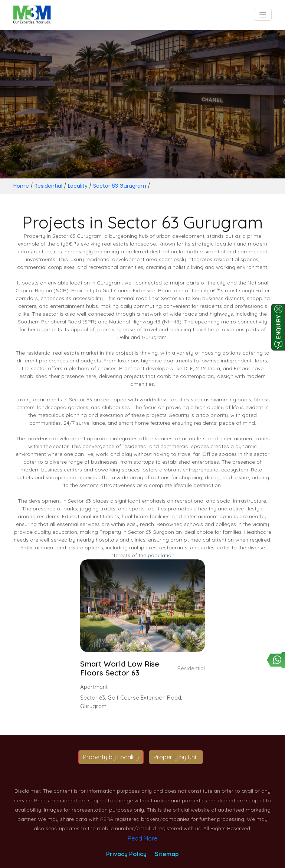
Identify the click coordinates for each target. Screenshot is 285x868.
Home (21, 186)
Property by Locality (111, 757)
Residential (48, 186)
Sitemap (167, 854)
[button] (143, 643)
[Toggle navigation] (263, 15)
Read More (142, 838)
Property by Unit (176, 757)
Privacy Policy (126, 854)
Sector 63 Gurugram (120, 186)
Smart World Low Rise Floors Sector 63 (120, 668)
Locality (78, 186)
